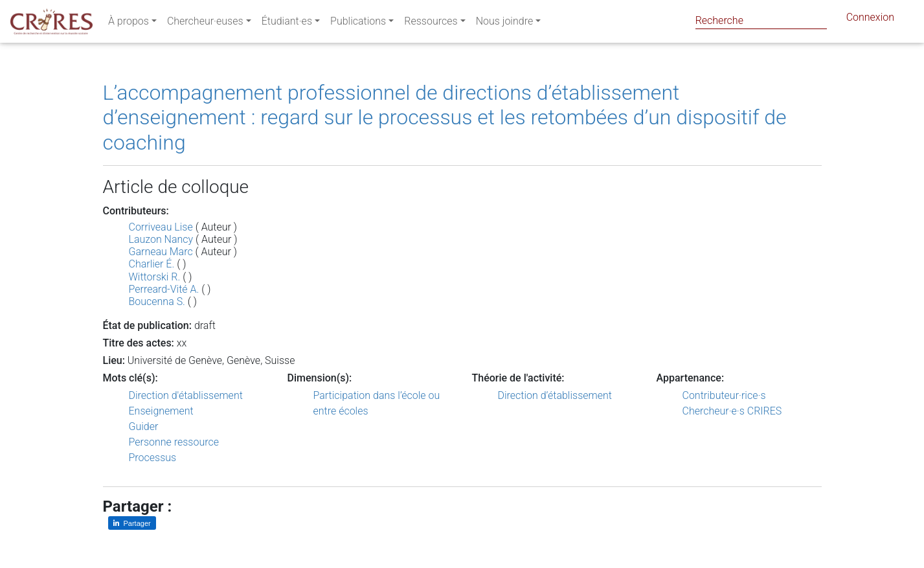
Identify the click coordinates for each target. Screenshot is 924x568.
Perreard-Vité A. (164, 289)
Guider (144, 426)
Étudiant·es (287, 24)
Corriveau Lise (161, 227)
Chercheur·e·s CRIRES (732, 411)
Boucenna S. (157, 301)
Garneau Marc (161, 252)
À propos (129, 24)
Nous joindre (505, 24)
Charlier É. (152, 264)
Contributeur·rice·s (724, 395)
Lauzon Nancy (161, 239)
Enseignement (161, 411)
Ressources (431, 24)
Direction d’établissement (555, 395)
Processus (153, 458)
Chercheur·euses (205, 24)
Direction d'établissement (186, 395)
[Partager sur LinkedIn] (132, 523)
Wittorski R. (155, 277)
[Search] (761, 20)
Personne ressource (174, 442)
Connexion (870, 20)
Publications (358, 24)
